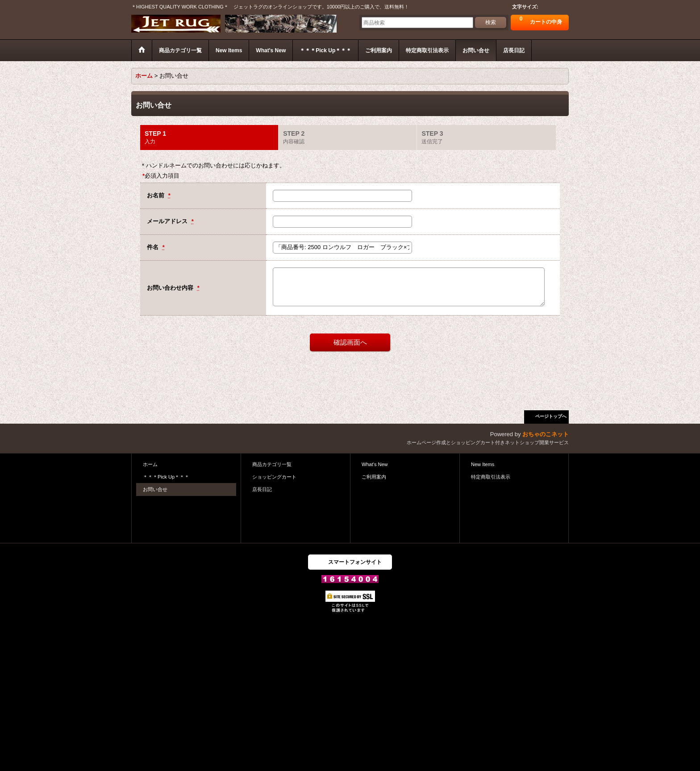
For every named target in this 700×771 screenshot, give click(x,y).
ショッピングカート (274, 477)
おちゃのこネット (546, 434)
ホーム (150, 464)
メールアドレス (168, 221)
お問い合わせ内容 (171, 288)
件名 (154, 247)
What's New (375, 464)
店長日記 (262, 489)
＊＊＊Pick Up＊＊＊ (166, 477)
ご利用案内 (374, 477)
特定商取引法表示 (491, 477)
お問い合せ (155, 489)
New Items (483, 464)
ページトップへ (551, 416)
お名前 (156, 195)
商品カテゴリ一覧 (272, 464)
